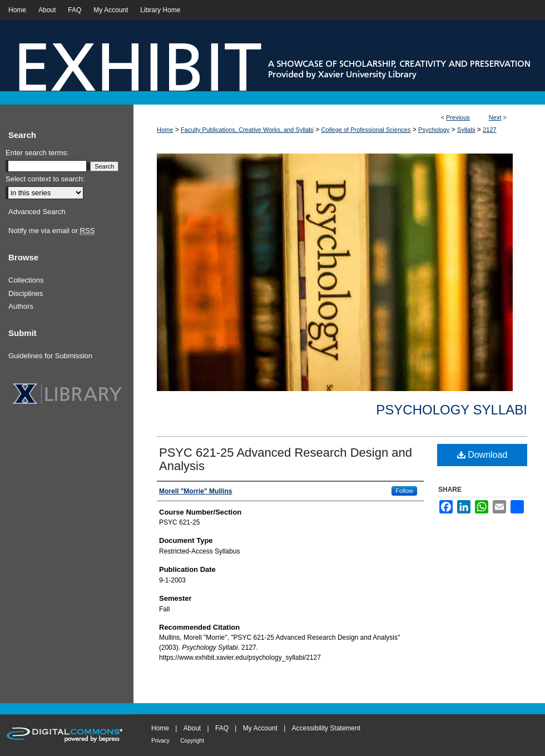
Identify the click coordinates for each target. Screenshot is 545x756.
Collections (26, 280)
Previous (458, 117)
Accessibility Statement (326, 728)
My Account (260, 728)
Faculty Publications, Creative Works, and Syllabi (247, 130)
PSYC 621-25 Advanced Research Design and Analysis (286, 459)
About (192, 728)
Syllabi (466, 130)
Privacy (160, 741)
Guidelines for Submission (50, 356)
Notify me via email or (51, 231)
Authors (21, 306)
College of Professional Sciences (366, 130)
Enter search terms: (37, 153)
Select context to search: (45, 179)
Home (165, 130)
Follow (404, 491)
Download (482, 455)
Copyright (192, 741)
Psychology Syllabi (452, 410)
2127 (489, 130)
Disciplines (26, 293)
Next (495, 117)
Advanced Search (37, 212)
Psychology (434, 130)
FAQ (222, 728)
